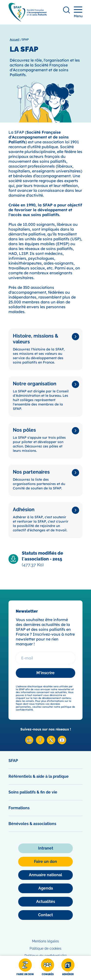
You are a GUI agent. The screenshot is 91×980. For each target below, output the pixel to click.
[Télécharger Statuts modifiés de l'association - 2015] (45, 559)
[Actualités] (45, 902)
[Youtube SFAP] (62, 743)
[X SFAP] (51, 743)
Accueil (15, 39)
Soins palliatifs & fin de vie (33, 792)
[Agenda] (45, 888)
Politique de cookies (45, 948)
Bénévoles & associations (32, 824)
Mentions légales (45, 941)
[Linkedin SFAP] (29, 743)
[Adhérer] (68, 968)
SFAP (13, 761)
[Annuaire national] (45, 875)
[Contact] (45, 915)
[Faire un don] (25, 968)
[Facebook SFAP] (40, 743)
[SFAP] (28, 20)
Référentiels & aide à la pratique (39, 776)
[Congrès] (48, 968)
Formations (19, 808)
